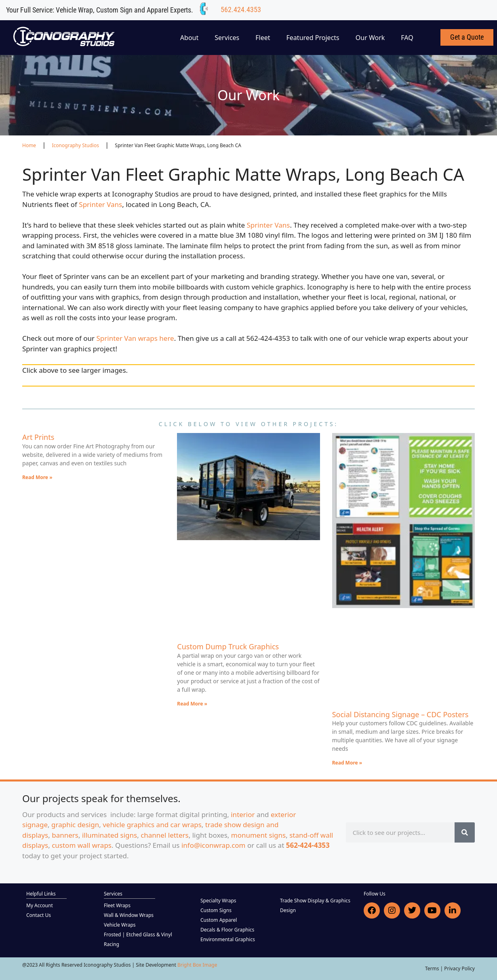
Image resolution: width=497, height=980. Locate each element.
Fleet (263, 38)
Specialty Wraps (218, 901)
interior (243, 814)
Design (288, 910)
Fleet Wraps (117, 905)
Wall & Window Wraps (129, 915)
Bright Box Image (197, 965)
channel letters (165, 835)
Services (227, 38)
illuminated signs (110, 835)
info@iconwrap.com (214, 845)
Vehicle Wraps (120, 925)
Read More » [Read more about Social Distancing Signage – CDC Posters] (347, 763)
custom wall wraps (82, 845)
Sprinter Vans (100, 204)
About (189, 38)
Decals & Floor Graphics (227, 930)
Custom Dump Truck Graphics (228, 646)
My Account (40, 905)
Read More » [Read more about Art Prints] (37, 477)
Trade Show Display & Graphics (315, 901)
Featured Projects (313, 38)
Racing (112, 944)
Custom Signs (216, 910)
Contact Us (39, 915)
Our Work (370, 38)
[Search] (465, 832)
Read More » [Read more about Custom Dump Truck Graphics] (192, 704)
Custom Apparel (219, 920)
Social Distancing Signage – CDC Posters (400, 714)
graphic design (75, 825)
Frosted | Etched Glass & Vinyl (138, 935)
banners (65, 835)
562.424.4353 (241, 10)
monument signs (258, 835)
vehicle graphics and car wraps (152, 825)
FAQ (407, 38)
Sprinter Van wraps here (135, 338)
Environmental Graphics (228, 939)
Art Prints (38, 437)
